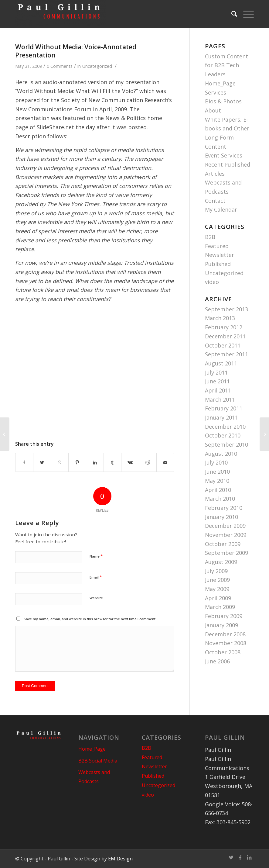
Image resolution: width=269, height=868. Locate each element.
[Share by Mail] (165, 463)
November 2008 (226, 643)
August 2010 (221, 454)
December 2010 (225, 427)
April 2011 (218, 390)
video (212, 282)
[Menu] (245, 14)
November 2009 (226, 535)
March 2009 (220, 607)
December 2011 (225, 336)
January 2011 (221, 417)
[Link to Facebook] (240, 857)
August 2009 (221, 562)
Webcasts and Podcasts (94, 777)
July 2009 (216, 571)
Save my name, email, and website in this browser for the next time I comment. (90, 619)
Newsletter (220, 255)
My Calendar (221, 209)
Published (218, 264)
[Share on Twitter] (42, 463)
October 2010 (223, 435)
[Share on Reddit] (148, 463)
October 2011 (223, 345)
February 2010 (224, 508)
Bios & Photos (223, 101)
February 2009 (224, 616)
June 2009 (217, 580)
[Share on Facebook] (24, 463)
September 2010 (226, 444)
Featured (217, 246)
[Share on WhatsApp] (60, 463)
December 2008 (225, 634)
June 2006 (217, 661)
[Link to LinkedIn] (249, 857)
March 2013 (220, 318)
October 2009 (223, 544)
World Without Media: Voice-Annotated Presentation (76, 51)
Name (96, 556)
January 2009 (221, 625)
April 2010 (218, 490)
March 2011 (220, 399)
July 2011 (216, 372)
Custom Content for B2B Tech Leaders (226, 65)
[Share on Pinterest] (77, 463)
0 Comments (60, 66)
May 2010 (217, 481)
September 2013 (226, 309)
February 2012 (224, 327)
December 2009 (225, 526)
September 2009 (226, 553)
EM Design (120, 859)
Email (96, 577)
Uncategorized (97, 66)
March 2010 (220, 499)
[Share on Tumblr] (112, 463)
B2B (210, 237)
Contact (215, 201)
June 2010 (217, 472)
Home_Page (220, 83)
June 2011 (217, 381)
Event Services (224, 155)
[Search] (231, 14)
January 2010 (221, 517)
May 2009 (217, 589)
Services (216, 92)
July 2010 (216, 462)
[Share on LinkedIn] (95, 463)
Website (96, 598)
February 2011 (224, 408)
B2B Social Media (98, 761)
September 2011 (226, 354)
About (213, 110)
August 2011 (221, 363)
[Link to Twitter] (231, 857)
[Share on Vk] (130, 463)
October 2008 (223, 652)
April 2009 (218, 598)
